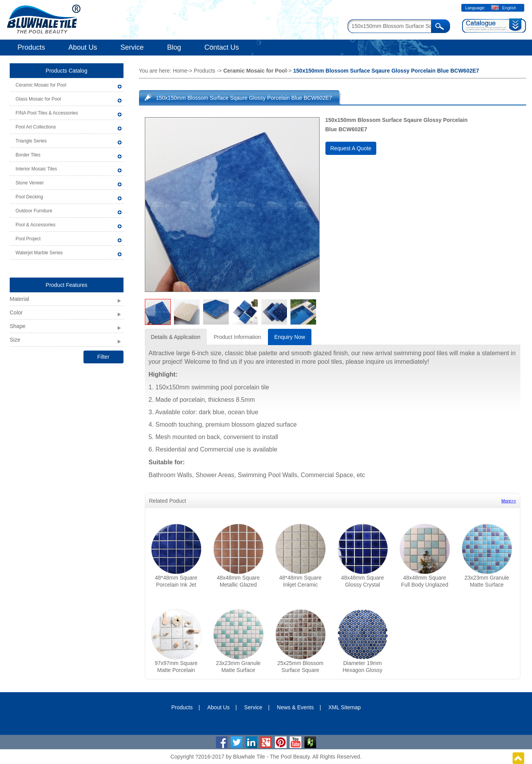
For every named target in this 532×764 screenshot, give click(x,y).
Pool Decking (29, 197)
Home (180, 71)
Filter (103, 357)
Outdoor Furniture (34, 211)
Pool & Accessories (36, 225)
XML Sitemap (345, 707)
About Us (83, 47)
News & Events (295, 707)
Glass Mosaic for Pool (38, 99)
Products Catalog (67, 71)
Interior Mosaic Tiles (36, 169)
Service (132, 47)
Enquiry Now (289, 337)
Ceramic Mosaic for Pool (41, 85)
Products (31, 47)
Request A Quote (351, 148)
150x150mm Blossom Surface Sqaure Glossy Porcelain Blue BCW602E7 (244, 98)
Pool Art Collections (36, 127)
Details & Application (176, 337)
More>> (509, 501)
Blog (174, 47)
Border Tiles (28, 155)
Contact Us (222, 47)
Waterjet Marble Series (39, 253)
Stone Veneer (30, 183)
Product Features (67, 285)
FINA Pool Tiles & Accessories (47, 113)
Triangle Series (31, 141)
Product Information (237, 337)
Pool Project (28, 239)
